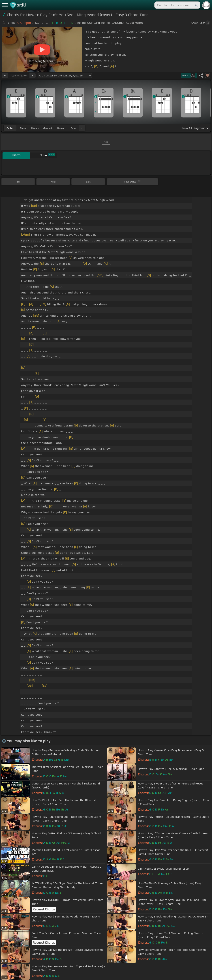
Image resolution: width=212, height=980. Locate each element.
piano (23, 128)
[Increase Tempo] (33, 76)
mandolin (48, 128)
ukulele (35, 128)
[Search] (196, 5)
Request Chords (44, 909)
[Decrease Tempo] (5, 76)
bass (73, 128)
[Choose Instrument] (82, 128)
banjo (61, 128)
